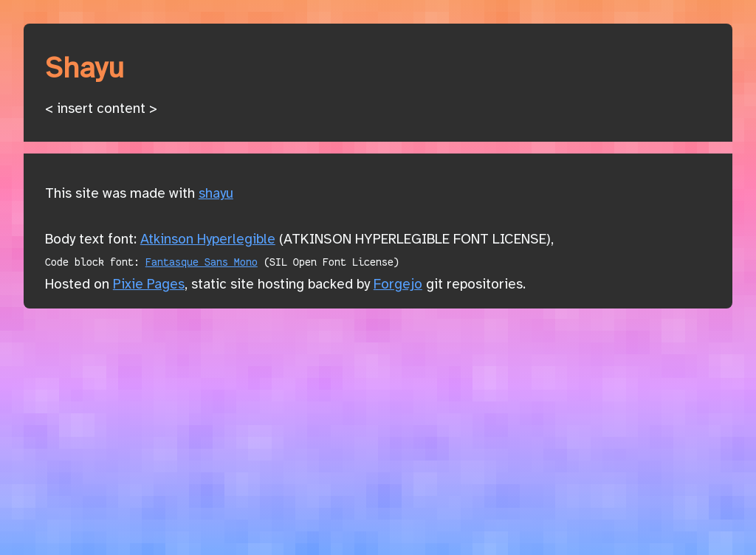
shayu (216, 194)
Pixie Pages (149, 285)
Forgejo (398, 285)
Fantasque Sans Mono (202, 262)
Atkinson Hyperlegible (208, 240)
